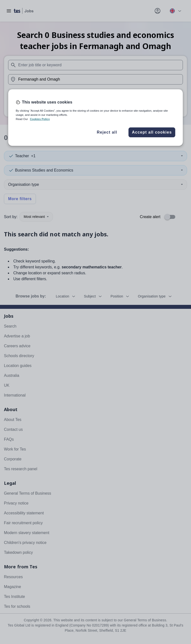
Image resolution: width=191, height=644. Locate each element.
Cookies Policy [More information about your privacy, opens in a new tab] (40, 119)
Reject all (107, 132)
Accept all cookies (152, 132)
